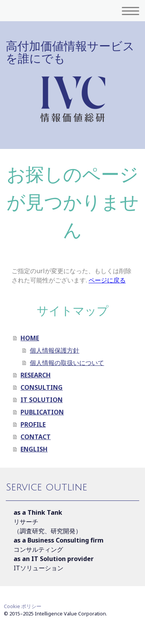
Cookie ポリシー (23, 606)
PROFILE (33, 424)
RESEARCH (36, 375)
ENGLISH (34, 449)
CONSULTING (42, 387)
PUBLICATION (42, 412)
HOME (30, 338)
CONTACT (36, 437)
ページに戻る (107, 280)
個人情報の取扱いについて (67, 363)
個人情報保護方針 (55, 350)
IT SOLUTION (42, 400)
